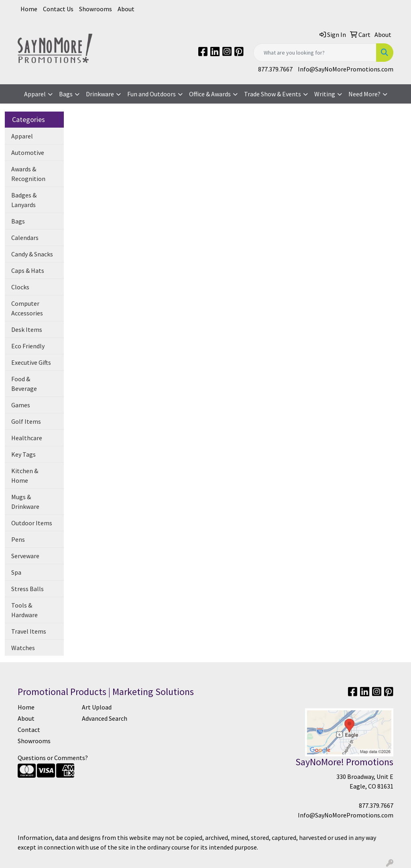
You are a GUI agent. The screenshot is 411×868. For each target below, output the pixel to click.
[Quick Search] (315, 53)
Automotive (28, 152)
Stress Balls (27, 589)
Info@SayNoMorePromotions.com (346, 69)
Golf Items (26, 421)
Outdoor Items (32, 523)
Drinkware (100, 94)
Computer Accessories (27, 308)
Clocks (20, 287)
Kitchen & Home (25, 476)
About (126, 9)
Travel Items (29, 631)
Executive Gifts (31, 362)
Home (29, 9)
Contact (29, 730)
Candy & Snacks (32, 254)
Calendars (25, 238)
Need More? (364, 94)
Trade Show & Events (273, 94)
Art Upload (97, 707)
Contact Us (58, 9)
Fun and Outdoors (152, 94)
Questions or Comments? (53, 758)
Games (21, 405)
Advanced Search (105, 718)
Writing (325, 94)
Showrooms (96, 9)
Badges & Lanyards (24, 200)
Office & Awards (210, 94)
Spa (16, 572)
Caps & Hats (28, 270)
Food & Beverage (24, 384)
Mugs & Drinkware (25, 502)
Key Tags (23, 454)
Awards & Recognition (28, 174)
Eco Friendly (28, 346)
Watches (23, 648)
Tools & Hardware (24, 610)
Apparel (35, 94)
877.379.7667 (275, 69)
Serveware (25, 556)
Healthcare (27, 438)
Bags (66, 94)
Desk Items (27, 329)
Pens (18, 539)
